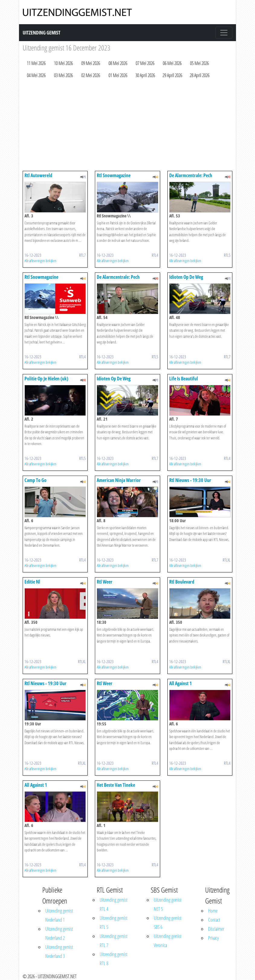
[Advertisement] (127, 126)
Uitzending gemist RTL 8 (114, 959)
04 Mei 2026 (36, 75)
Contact (214, 920)
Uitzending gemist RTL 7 (114, 941)
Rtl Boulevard (182, 582)
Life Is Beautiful (184, 379)
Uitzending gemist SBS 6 (168, 923)
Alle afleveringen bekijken (40, 261)
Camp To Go (36, 480)
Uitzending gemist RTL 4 (114, 904)
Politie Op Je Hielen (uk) (46, 379)
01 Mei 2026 (118, 75)
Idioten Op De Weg (186, 277)
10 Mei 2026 (63, 63)
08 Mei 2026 (118, 63)
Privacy (213, 938)
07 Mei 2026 (145, 63)
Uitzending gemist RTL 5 (114, 923)
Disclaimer (216, 929)
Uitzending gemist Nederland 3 (59, 952)
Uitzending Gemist (42, 33)
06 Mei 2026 (172, 63)
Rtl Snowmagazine (114, 175)
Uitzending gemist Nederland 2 (59, 933)
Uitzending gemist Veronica (168, 941)
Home (213, 911)
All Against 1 (181, 683)
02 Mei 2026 (91, 75)
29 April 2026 (172, 75)
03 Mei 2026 (63, 75)
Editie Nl (32, 582)
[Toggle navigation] (224, 33)
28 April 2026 (200, 75)
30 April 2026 (145, 75)
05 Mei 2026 (199, 63)
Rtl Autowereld (38, 175)
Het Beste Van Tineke (116, 785)
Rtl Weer (105, 582)
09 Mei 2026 (91, 63)
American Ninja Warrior (119, 480)
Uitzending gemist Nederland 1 (59, 915)
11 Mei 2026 (36, 63)
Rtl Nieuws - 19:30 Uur (190, 480)
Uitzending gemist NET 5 (168, 904)
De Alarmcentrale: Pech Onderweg (191, 178)
